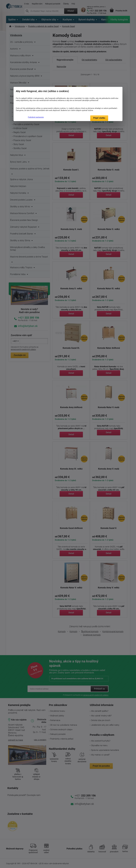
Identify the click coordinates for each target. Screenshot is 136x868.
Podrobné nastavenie (36, 117)
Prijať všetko (99, 118)
